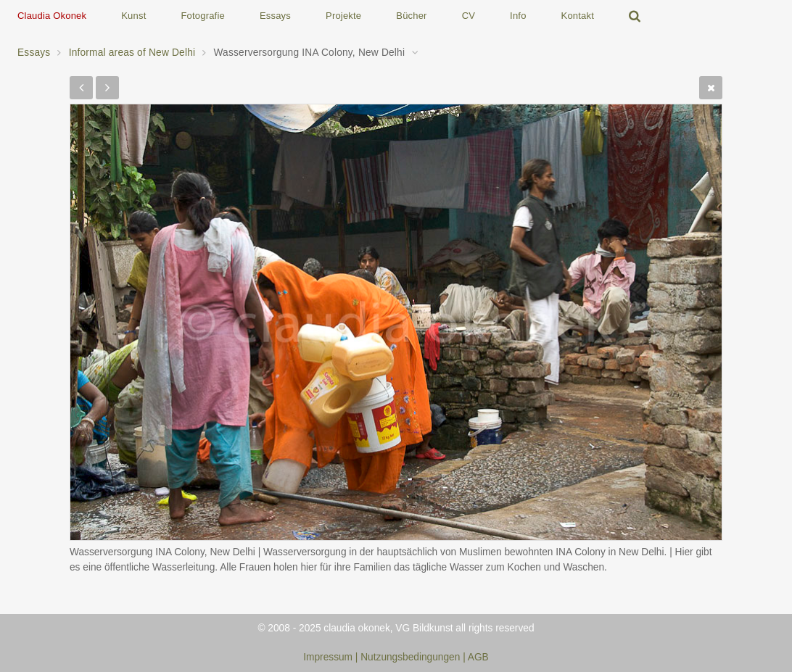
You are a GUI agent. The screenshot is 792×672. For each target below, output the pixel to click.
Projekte (343, 16)
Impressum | (330, 657)
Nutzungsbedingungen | (414, 657)
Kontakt (578, 16)
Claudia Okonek (52, 16)
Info (518, 16)
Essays (275, 16)
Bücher (411, 16)
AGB (478, 657)
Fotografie (202, 16)
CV (469, 16)
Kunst (133, 16)
